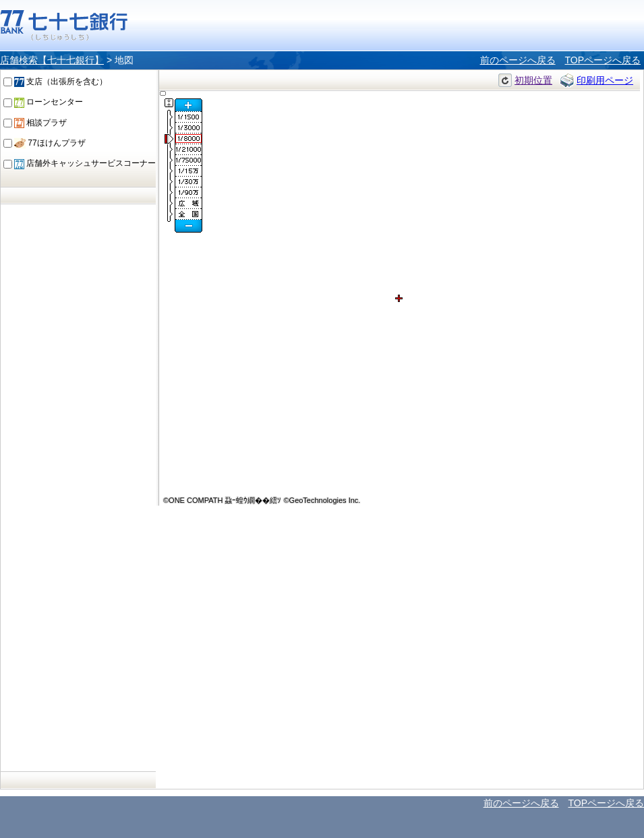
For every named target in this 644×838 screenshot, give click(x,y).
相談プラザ (40, 123)
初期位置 (533, 80)
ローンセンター (49, 102)
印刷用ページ (605, 80)
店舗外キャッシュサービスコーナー (85, 163)
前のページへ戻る (518, 60)
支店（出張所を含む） (61, 82)
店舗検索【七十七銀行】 (52, 60)
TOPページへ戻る (603, 60)
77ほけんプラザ (50, 143)
